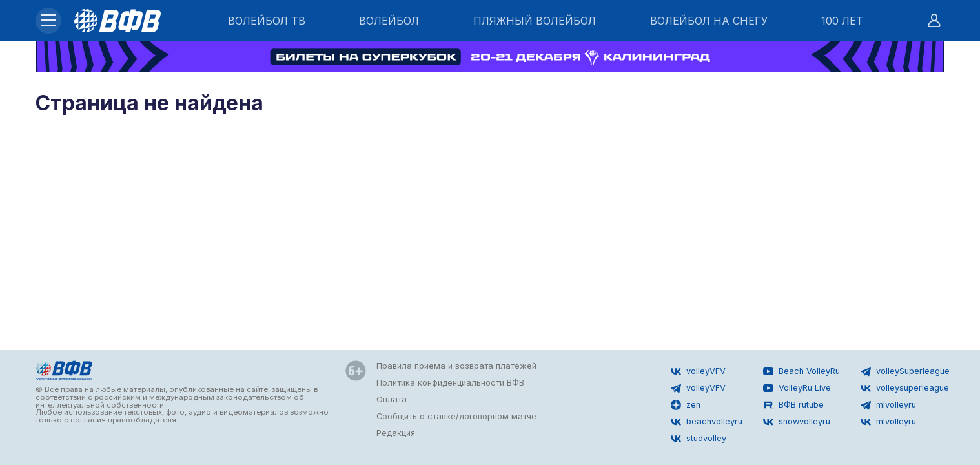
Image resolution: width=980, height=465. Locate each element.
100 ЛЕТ (842, 21)
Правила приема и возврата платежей (456, 366)
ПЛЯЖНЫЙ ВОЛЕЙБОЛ (535, 21)
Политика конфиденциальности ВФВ (450, 383)
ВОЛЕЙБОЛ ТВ (267, 21)
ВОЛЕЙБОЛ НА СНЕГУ (709, 21)
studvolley (699, 439)
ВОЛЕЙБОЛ (389, 21)
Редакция (396, 433)
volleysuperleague (905, 388)
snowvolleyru (797, 422)
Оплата (392, 399)
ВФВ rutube (793, 405)
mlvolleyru (888, 405)
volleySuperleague (905, 371)
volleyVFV (698, 371)
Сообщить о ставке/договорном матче (456, 416)
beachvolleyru (707, 422)
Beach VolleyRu (801, 371)
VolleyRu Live (797, 388)
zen (686, 405)
